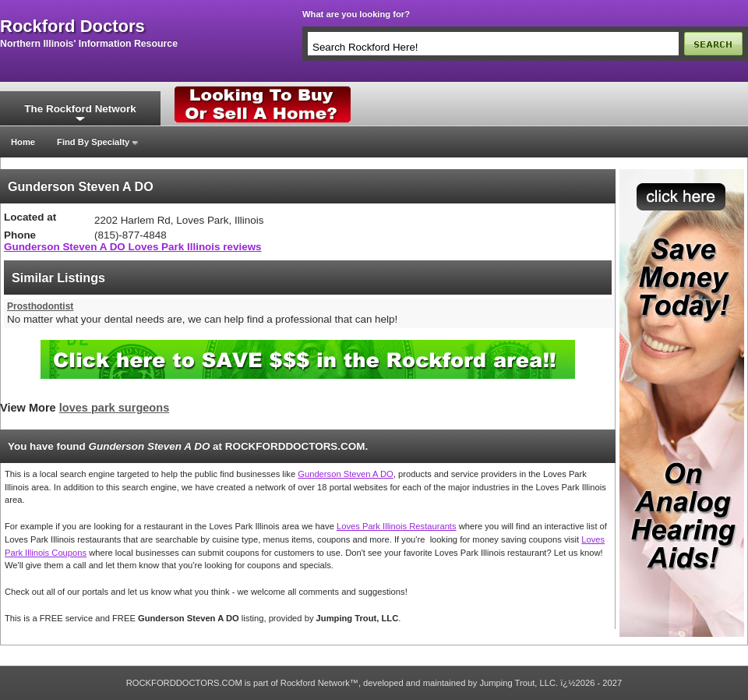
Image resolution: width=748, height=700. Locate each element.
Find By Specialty (93, 142)
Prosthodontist (40, 306)
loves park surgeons (114, 408)
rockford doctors (72, 27)
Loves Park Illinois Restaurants (397, 526)
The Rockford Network (80, 109)
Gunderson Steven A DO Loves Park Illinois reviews (133, 247)
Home (23, 142)
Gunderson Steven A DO (346, 474)
